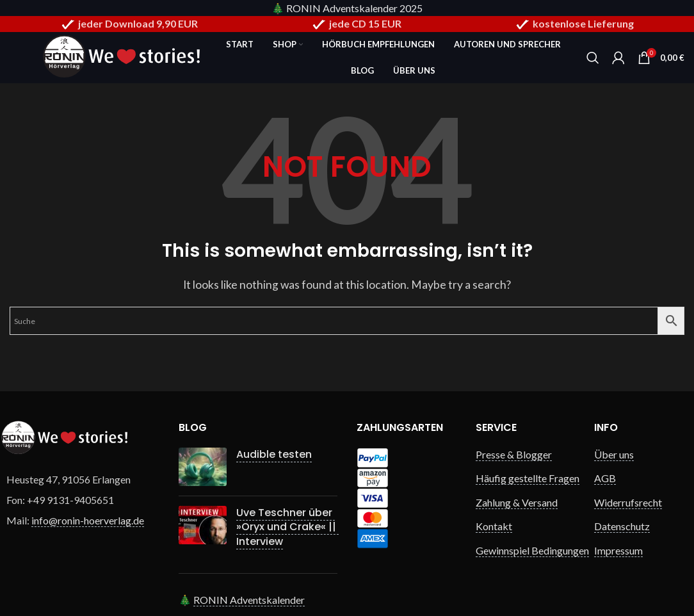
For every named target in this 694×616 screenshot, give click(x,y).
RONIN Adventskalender (249, 600)
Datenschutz (622, 526)
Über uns (614, 454)
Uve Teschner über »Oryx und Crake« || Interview (287, 527)
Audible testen (274, 454)
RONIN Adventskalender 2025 (354, 8)
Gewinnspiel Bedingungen (532, 550)
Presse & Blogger (514, 454)
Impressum (618, 550)
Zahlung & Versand (517, 502)
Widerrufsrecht (628, 502)
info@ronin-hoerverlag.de (88, 520)
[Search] (593, 58)
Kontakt (494, 526)
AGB (605, 478)
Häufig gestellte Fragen (528, 478)
